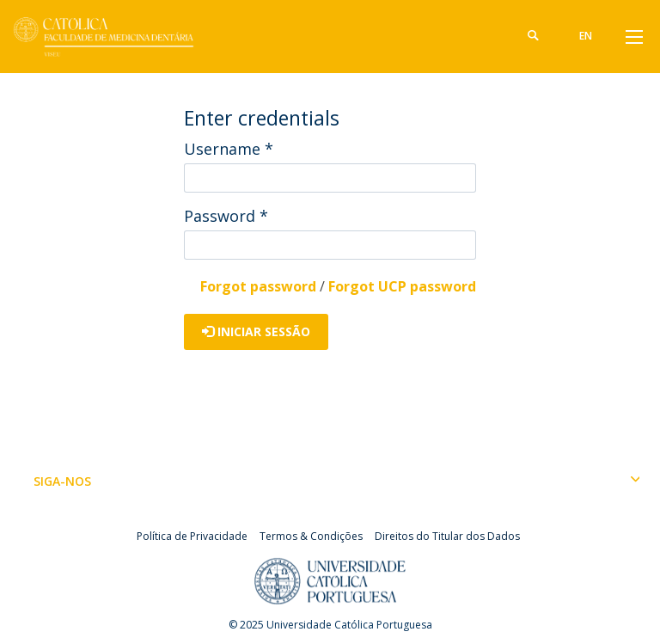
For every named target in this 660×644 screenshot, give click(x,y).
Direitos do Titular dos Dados (447, 536)
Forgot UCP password (402, 286)
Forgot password (258, 286)
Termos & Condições (311, 536)
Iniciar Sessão (256, 331)
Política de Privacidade (192, 536)
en (586, 36)
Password (226, 216)
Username (229, 149)
